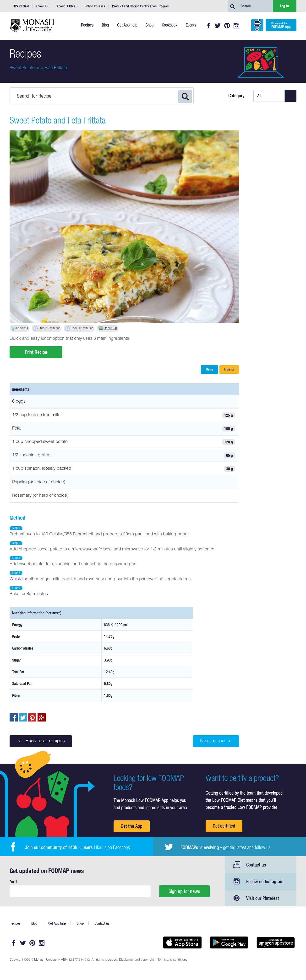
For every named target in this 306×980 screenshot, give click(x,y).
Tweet (23, 717)
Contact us (256, 865)
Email (13, 882)
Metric (210, 369)
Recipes (15, 923)
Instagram (236, 26)
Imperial (229, 369)
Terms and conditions (172, 960)
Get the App (132, 826)
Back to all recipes (41, 741)
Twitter (218, 26)
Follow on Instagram (265, 881)
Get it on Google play (229, 942)
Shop (80, 923)
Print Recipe (36, 352)
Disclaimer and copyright (137, 960)
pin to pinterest (32, 717)
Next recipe (216, 741)
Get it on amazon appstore (276, 942)
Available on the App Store (182, 942)
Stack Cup (110, 328)
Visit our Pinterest (263, 898)
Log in (284, 6)
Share (14, 717)
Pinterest (227, 26)
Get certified (224, 826)
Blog (34, 923)
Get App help (57, 923)
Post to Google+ (42, 717)
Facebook (208, 26)
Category (236, 96)
